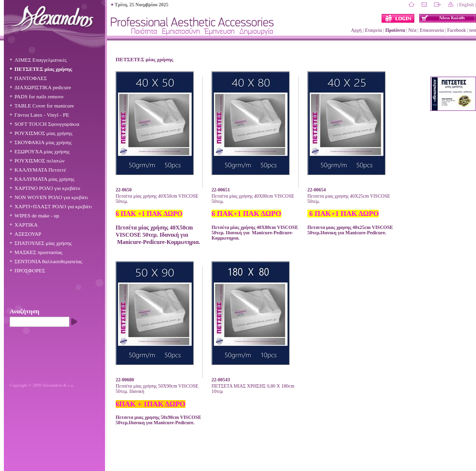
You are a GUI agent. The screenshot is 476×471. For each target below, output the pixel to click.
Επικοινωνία (432, 30)
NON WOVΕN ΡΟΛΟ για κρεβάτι (51, 197)
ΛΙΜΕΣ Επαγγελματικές (40, 60)
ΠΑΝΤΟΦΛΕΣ (31, 78)
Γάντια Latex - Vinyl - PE (42, 115)
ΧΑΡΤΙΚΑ (26, 225)
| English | (466, 5)
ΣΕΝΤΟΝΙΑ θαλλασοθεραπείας (48, 261)
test (473, 30)
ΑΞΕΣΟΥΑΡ (28, 234)
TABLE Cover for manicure (44, 106)
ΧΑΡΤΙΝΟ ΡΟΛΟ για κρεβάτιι (47, 188)
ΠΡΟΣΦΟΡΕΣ (30, 270)
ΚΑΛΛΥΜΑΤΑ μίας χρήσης (44, 179)
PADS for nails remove (39, 96)
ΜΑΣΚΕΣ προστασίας (39, 252)
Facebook (456, 30)
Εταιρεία (373, 30)
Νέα (413, 30)
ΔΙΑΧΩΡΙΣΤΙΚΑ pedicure (43, 87)
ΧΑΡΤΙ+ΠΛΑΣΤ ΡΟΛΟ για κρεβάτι (53, 206)
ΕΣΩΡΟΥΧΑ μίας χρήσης (42, 151)
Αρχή (357, 30)
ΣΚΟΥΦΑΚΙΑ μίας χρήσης (43, 142)
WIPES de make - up (37, 215)
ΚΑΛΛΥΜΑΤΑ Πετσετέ (40, 170)
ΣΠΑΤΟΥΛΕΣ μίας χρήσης (43, 243)
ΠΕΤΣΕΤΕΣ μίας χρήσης (43, 69)
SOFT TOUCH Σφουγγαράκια (47, 124)
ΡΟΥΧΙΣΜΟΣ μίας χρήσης (43, 133)
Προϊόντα (395, 30)
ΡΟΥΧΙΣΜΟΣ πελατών (40, 161)
